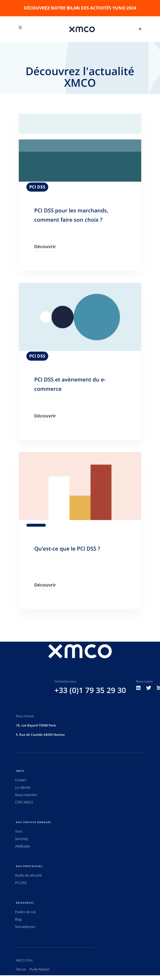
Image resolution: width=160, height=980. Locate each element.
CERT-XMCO (24, 802)
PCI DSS (37, 187)
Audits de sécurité (28, 875)
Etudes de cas (25, 912)
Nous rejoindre (26, 795)
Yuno (19, 831)
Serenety (22, 839)
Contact (21, 780)
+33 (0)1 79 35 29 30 (90, 690)
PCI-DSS (21, 883)
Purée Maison (39, 969)
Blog (18, 919)
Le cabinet (23, 787)
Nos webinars (25, 927)
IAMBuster (23, 846)
